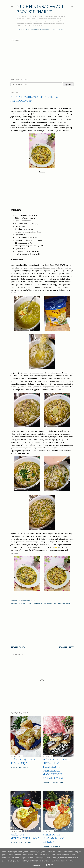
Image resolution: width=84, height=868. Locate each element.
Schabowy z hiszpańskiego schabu (53, 838)
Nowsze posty (18, 647)
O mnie (20, 29)
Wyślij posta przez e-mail (27, 600)
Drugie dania (31, 29)
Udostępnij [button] (14, 600)
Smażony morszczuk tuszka (25, 836)
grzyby (31, 603)
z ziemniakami (47, 603)
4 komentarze (23, 767)
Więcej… (63, 29)
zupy (54, 603)
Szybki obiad (51, 29)
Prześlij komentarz (57, 782)
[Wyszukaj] (72, 6)
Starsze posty (66, 647)
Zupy (42, 29)
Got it (49, 865)
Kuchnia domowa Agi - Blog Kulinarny (41, 9)
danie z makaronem (21, 603)
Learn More (37, 865)
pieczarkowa (38, 603)
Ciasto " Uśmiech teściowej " (23, 761)
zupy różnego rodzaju (64, 603)
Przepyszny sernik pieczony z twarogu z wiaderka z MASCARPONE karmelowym (56, 769)
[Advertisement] (42, 58)
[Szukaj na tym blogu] (36, 84)
